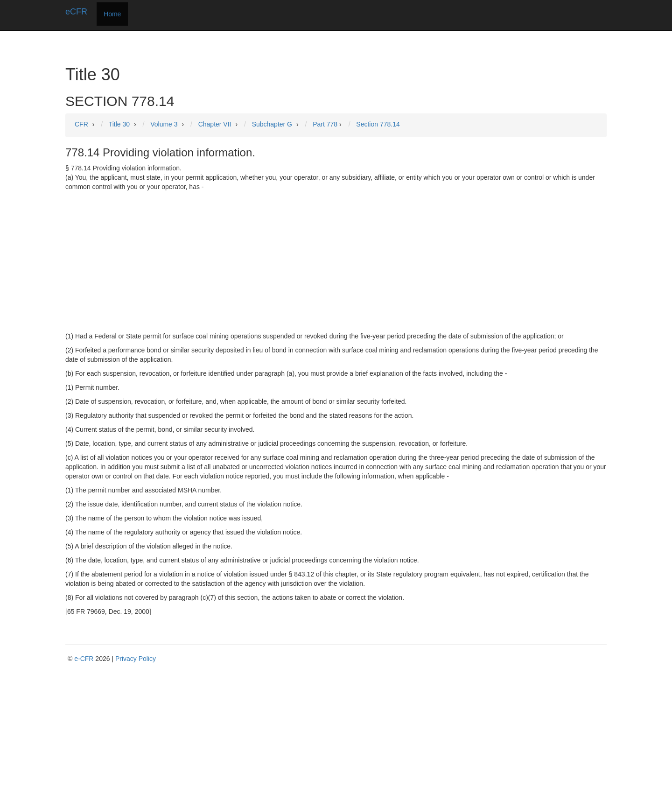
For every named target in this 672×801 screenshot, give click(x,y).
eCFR (76, 12)
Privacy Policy (136, 659)
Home (112, 14)
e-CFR (84, 659)
